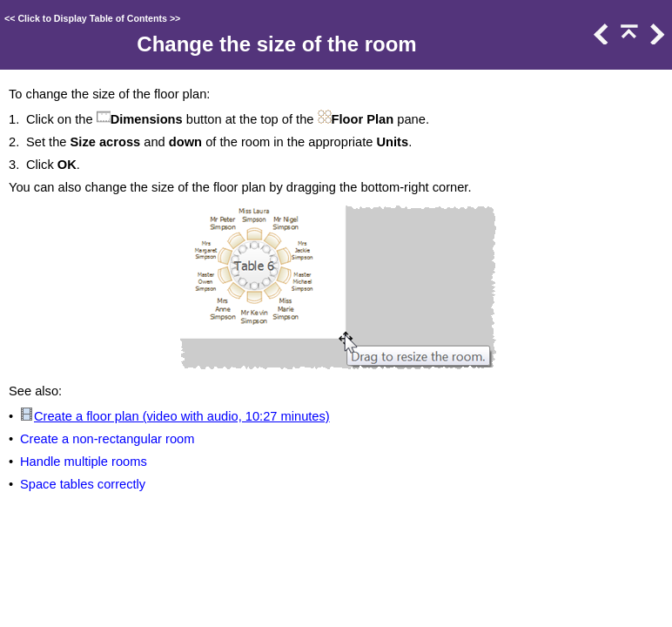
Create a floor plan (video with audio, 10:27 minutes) (182, 416)
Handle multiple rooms (84, 462)
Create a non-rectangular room (107, 439)
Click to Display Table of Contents (92, 18)
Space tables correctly (83, 484)
